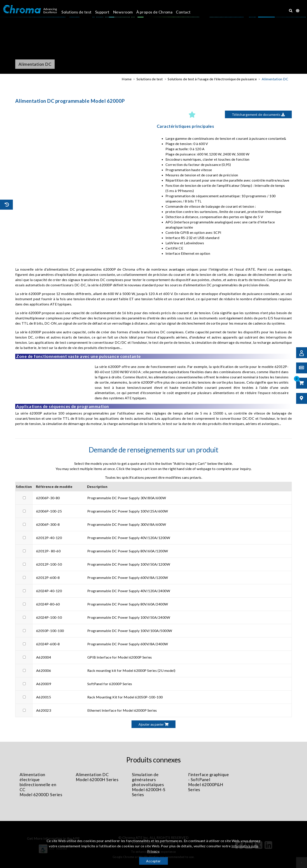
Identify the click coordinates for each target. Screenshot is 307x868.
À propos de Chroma (158, 12)
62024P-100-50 (49, 617)
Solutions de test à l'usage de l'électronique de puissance (212, 79)
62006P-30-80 (48, 498)
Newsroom (127, 12)
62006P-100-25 (49, 511)
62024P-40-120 (49, 591)
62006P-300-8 (48, 524)
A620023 (44, 710)
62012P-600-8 (48, 577)
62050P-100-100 (50, 631)
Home (127, 79)
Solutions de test (80, 12)
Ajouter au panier (153, 724)
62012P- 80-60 (48, 551)
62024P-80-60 (48, 604)
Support (106, 12)
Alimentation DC (275, 79)
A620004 (44, 657)
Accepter (153, 861)
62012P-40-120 (49, 538)
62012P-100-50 (49, 564)
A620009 (44, 684)
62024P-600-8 (48, 644)
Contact (187, 12)
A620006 (44, 670)
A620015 (44, 697)
